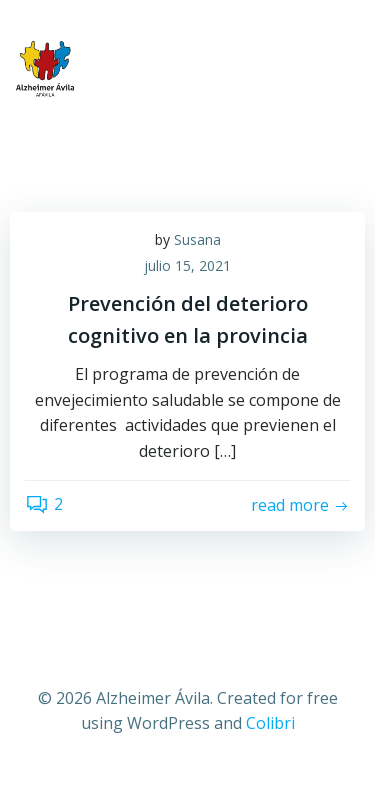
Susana (197, 239)
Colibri (270, 723)
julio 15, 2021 (187, 265)
